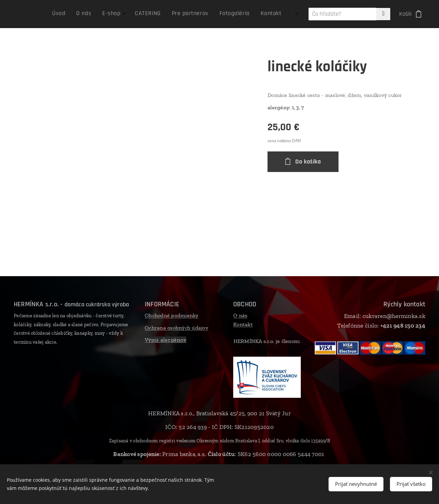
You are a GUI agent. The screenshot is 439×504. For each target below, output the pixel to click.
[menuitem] (209, 14)
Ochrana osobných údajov (176, 328)
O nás (240, 315)
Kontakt (243, 324)
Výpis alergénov (165, 340)
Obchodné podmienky (172, 315)
